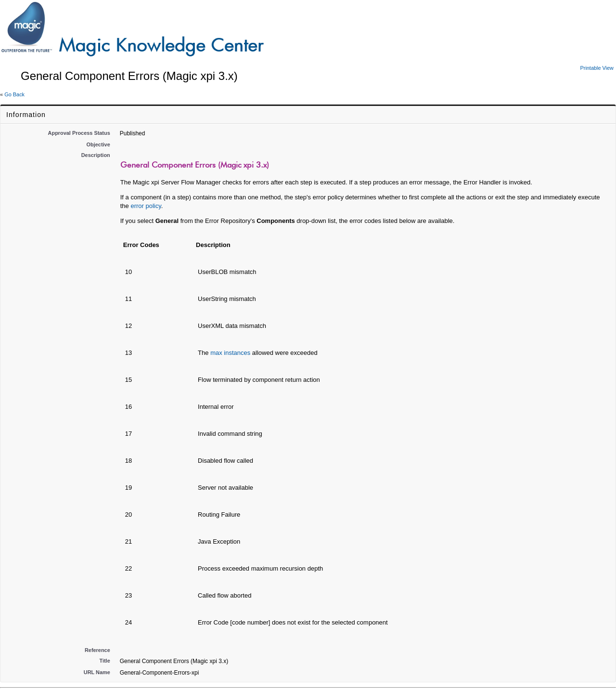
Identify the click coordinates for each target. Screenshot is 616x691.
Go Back (14, 94)
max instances (230, 353)
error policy (146, 206)
